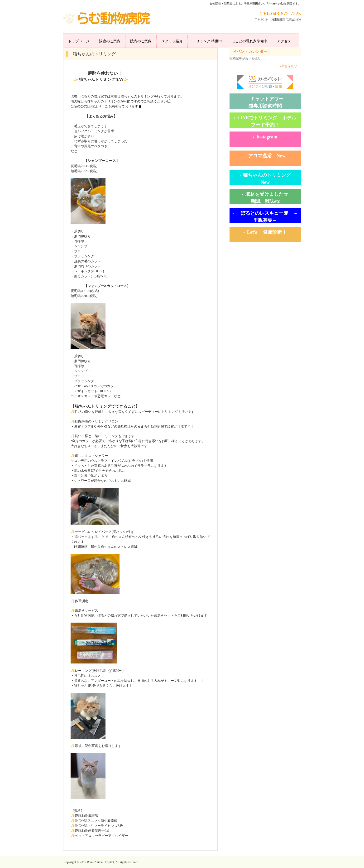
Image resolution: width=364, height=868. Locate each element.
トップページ (79, 41)
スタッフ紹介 (172, 41)
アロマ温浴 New (267, 156)
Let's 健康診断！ (274, 232)
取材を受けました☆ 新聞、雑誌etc (273, 198)
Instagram (267, 137)
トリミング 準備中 (207, 41)
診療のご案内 (110, 41)
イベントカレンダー (250, 51)
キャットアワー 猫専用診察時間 (275, 102)
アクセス (284, 41)
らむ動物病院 (107, 19)
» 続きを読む (288, 66)
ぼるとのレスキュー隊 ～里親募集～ (267, 217)
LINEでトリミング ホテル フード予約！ (269, 121)
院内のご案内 (141, 41)
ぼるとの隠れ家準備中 (249, 41)
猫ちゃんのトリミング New (272, 179)
